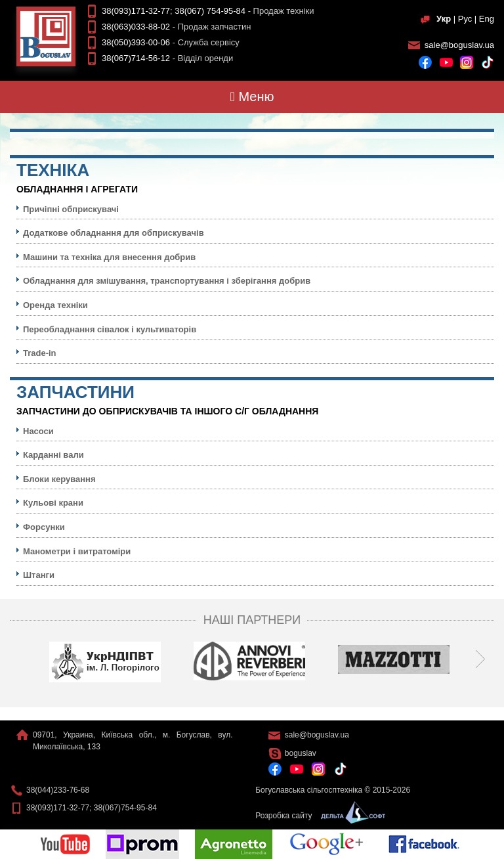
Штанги (39, 575)
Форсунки (44, 527)
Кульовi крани (53, 503)
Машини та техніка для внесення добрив (109, 257)
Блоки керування (59, 479)
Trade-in (40, 353)
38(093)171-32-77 (136, 11)
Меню (252, 97)
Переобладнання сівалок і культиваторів (110, 329)
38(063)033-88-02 (136, 27)
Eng (487, 19)
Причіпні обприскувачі (71, 209)
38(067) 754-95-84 (210, 11)
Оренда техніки (55, 305)
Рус (465, 19)
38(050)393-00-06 (136, 42)
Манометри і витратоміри (77, 551)
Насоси (38, 431)
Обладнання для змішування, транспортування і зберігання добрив (167, 281)
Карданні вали (53, 455)
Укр (444, 19)
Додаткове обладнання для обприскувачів (114, 233)
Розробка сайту (317, 816)
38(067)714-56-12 (136, 58)
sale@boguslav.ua (459, 45)
